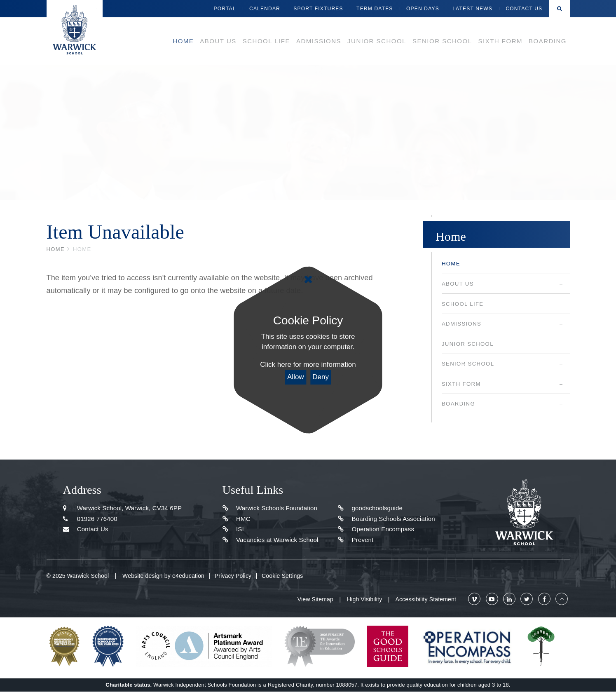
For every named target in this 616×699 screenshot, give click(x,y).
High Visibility (364, 599)
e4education (188, 576)
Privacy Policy (233, 576)
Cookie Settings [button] (282, 576)
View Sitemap (315, 599)
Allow (296, 377)
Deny (321, 377)
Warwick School (75, 31)
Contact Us (86, 529)
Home (56, 249)
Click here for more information (308, 365)
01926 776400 (90, 519)
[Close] (308, 279)
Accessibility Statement (426, 599)
